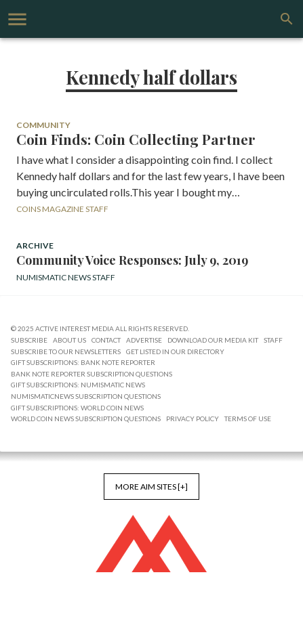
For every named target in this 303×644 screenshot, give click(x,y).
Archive (35, 245)
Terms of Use (248, 418)
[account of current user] (17, 19)
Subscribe (29, 340)
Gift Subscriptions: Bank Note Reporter (83, 362)
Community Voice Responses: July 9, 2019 (132, 260)
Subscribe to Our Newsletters (66, 351)
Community (43, 125)
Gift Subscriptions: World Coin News (77, 408)
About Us (69, 340)
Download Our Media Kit (213, 340)
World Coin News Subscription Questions (86, 418)
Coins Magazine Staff (62, 209)
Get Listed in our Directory (175, 351)
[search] (287, 19)
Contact (106, 340)
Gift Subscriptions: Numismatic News (78, 385)
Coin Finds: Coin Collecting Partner (136, 139)
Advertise (144, 340)
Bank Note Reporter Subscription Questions (92, 374)
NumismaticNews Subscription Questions (86, 396)
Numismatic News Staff (66, 277)
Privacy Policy (193, 418)
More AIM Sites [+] (151, 487)
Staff (273, 340)
